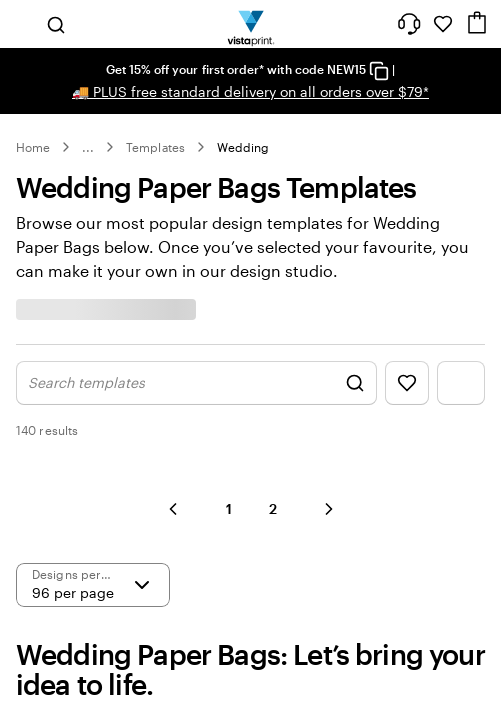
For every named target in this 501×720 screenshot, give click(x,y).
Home (33, 147)
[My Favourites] (443, 24)
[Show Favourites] (407, 383)
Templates (155, 147)
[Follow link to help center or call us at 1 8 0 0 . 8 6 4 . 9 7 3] (409, 24)
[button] (173, 509)
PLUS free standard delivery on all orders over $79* (250, 91)
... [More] (88, 147)
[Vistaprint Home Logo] (250, 24)
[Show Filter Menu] (461, 383)
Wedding (243, 147)
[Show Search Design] (196, 383)
